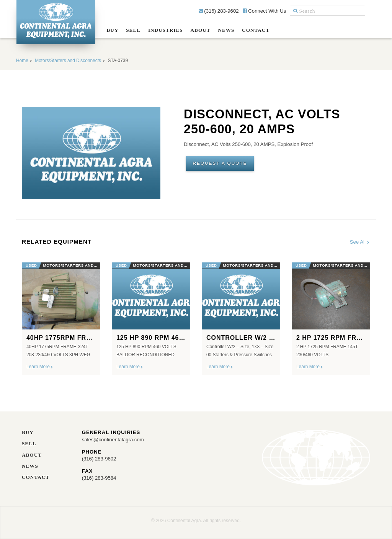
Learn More (40, 367)
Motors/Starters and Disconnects (68, 61)
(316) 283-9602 (219, 11)
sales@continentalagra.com (113, 440)
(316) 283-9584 (99, 478)
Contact (256, 30)
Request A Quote (220, 163)
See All (360, 242)
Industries (166, 30)
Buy (113, 30)
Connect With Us (265, 11)
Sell (133, 30)
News (226, 30)
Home (22, 61)
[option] (61, 316)
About (201, 30)
